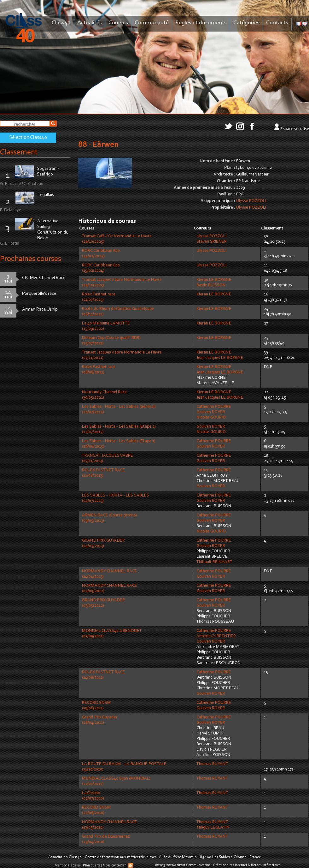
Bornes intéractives (266, 865)
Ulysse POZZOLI (251, 201)
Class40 (61, 23)
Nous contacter (114, 865)
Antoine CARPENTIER (216, 636)
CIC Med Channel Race (44, 278)
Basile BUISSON (211, 285)
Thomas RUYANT (212, 764)
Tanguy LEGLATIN (213, 828)
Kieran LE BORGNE (214, 280)
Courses (118, 23)
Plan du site (92, 865)
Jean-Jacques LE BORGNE (220, 358)
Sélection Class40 (28, 138)
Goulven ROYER (211, 412)
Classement (19, 152)
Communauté (152, 23)
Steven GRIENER (212, 242)
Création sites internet (230, 865)
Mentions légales (68, 865)
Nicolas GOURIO (211, 418)
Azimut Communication (192, 865)
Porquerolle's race (39, 294)
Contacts (277, 23)
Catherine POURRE (214, 407)
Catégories (246, 23)
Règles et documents (201, 23)
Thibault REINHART (214, 562)
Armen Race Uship (40, 309)
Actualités (90, 23)
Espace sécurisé (295, 129)
